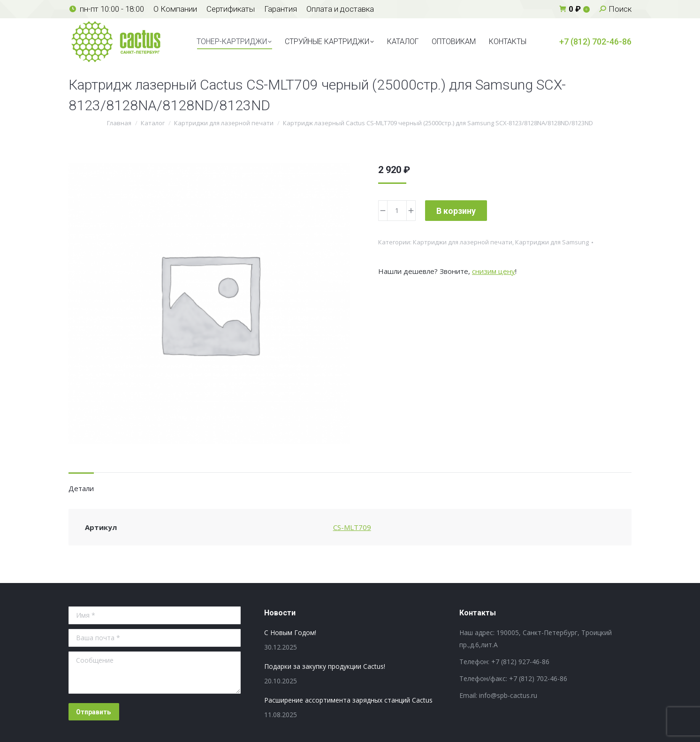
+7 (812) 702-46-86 (595, 42)
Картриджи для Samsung (552, 242)
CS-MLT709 (352, 527)
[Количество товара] (397, 211)
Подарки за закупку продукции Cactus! (325, 666)
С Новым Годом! (290, 632)
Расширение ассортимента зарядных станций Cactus (348, 700)
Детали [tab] (81, 488)
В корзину (456, 211)
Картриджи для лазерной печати (463, 242)
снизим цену (494, 271)
